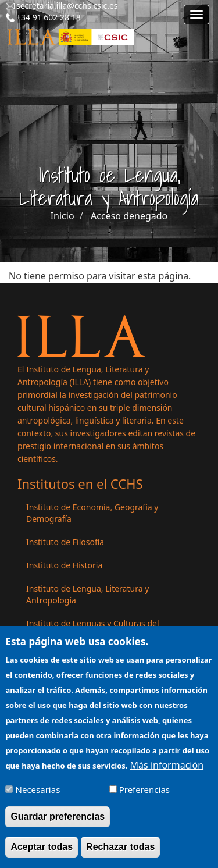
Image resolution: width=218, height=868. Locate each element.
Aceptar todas (42, 853)
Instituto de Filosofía (65, 542)
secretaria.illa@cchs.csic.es (67, 6)
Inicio (62, 216)
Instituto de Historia (64, 565)
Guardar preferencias (58, 823)
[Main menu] (196, 15)
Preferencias (144, 796)
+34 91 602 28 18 (49, 17)
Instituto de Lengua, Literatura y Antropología (87, 594)
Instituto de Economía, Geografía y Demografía (92, 513)
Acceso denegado (129, 216)
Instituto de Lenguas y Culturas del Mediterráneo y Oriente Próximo (93, 629)
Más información (167, 771)
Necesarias (38, 796)
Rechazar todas (120, 853)
